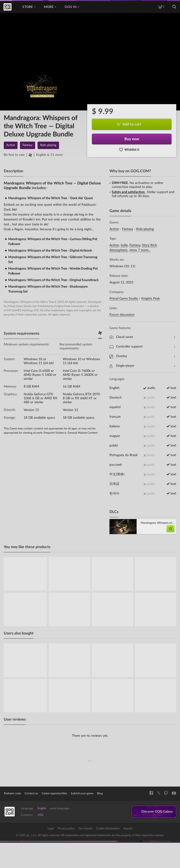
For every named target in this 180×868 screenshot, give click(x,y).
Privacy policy (66, 828)
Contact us (31, 793)
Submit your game (82, 793)
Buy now (132, 139)
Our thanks (85, 828)
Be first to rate (14, 155)
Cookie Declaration (108, 828)
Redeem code (12, 793)
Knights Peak (151, 299)
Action (114, 229)
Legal (51, 828)
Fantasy (128, 229)
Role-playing (145, 229)
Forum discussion (122, 315)
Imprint (128, 828)
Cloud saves (142, 337)
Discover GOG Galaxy (155, 812)
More (50, 7)
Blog (100, 793)
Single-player (142, 366)
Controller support (142, 347)
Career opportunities (54, 793)
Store (29, 7)
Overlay (142, 356)
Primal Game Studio (124, 299)
